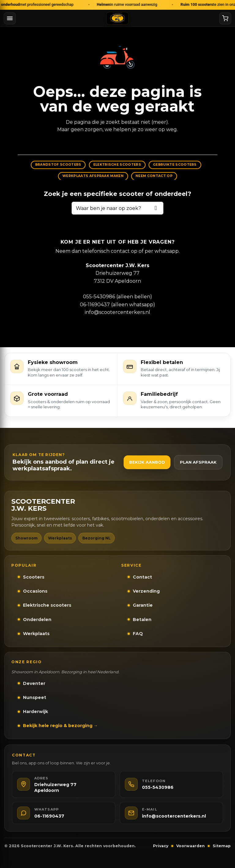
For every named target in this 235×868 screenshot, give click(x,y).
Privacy (161, 846)
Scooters (34, 577)
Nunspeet (35, 697)
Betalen (142, 620)
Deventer (34, 683)
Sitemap (222, 846)
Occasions (35, 591)
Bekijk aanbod (147, 462)
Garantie (143, 605)
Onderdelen (37, 620)
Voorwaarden (190, 846)
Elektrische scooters (47, 605)
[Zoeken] (156, 208)
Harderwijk (35, 712)
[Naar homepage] (117, 18)
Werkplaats (36, 634)
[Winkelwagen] (225, 18)
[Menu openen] (10, 18)
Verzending (146, 591)
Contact (142, 577)
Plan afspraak (198, 462)
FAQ (138, 634)
